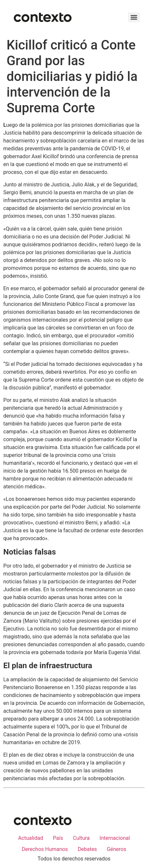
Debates (87, 849)
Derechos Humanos (45, 849)
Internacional (115, 838)
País (58, 838)
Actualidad (31, 838)
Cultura (81, 838)
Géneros (116, 849)
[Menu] (134, 17)
